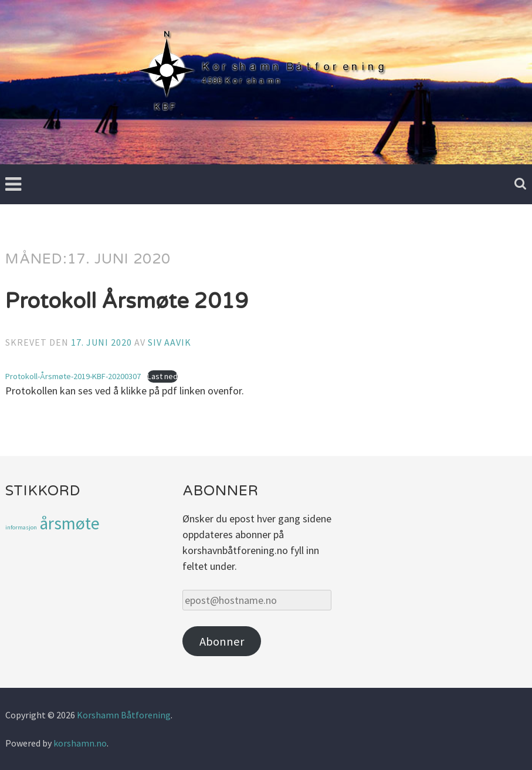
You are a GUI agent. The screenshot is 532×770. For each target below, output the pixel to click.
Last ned (162, 376)
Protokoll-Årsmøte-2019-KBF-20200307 (73, 376)
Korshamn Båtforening (124, 715)
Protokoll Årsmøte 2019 (127, 301)
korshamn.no (80, 743)
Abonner (222, 641)
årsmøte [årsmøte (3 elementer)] (70, 523)
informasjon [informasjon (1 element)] (21, 527)
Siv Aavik (170, 342)
